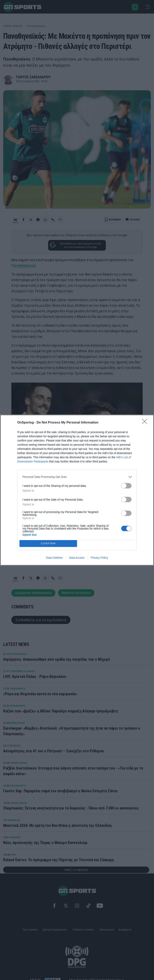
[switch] (126, 486)
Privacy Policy (99, 558)
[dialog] (77, 490)
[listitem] (77, 477)
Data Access (77, 558)
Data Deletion (54, 558)
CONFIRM (48, 543)
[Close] (146, 423)
